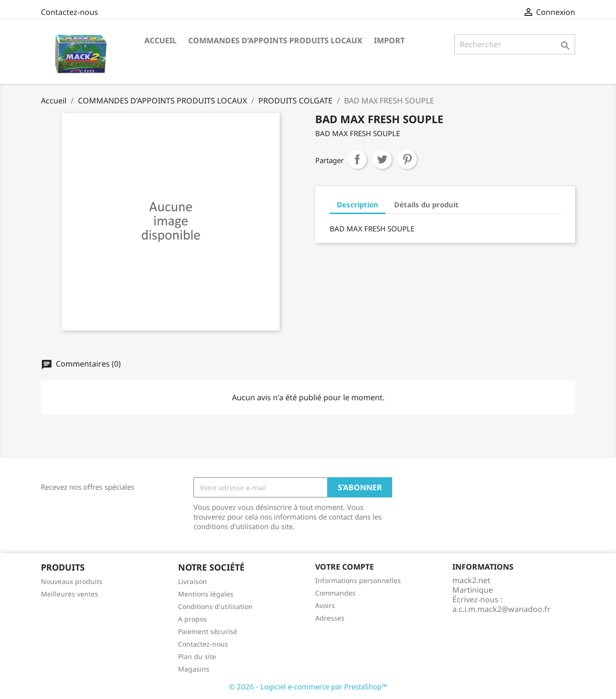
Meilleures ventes (70, 594)
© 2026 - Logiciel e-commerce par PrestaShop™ (308, 686)
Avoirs (325, 605)
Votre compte (345, 567)
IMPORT (389, 40)
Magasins (194, 669)
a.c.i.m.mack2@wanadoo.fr (501, 609)
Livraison (192, 581)
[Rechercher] (515, 44)
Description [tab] (358, 204)
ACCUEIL (160, 40)
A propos (192, 619)
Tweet (382, 159)
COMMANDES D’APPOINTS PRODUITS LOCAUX (275, 40)
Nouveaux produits (72, 581)
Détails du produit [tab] (426, 204)
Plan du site (197, 656)
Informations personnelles (358, 580)
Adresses (330, 618)
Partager (357, 159)
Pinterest (407, 159)
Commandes (335, 593)
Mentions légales (206, 594)
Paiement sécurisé (208, 631)
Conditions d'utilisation (215, 606)
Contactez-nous (70, 12)
